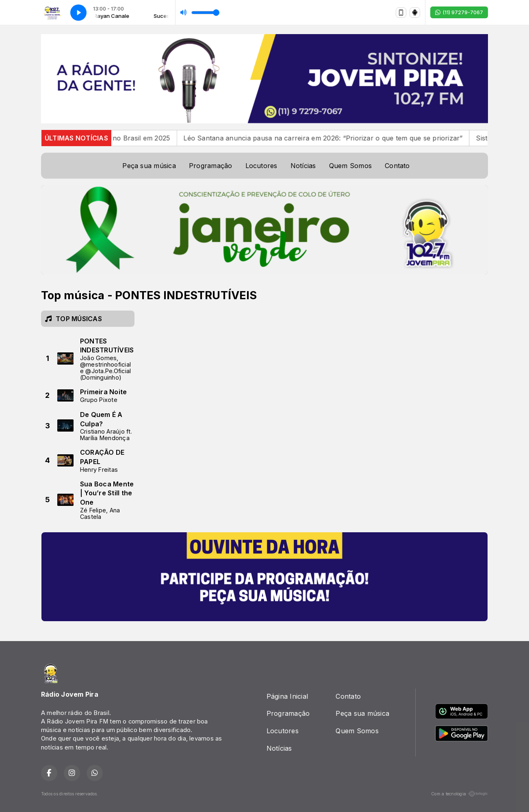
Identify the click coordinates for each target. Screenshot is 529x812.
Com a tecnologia (460, 794)
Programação (211, 166)
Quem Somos (350, 166)
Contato (397, 166)
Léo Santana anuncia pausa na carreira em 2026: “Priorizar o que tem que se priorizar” (330, 138)
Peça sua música (149, 166)
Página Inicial (287, 696)
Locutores (261, 166)
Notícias (303, 166)
